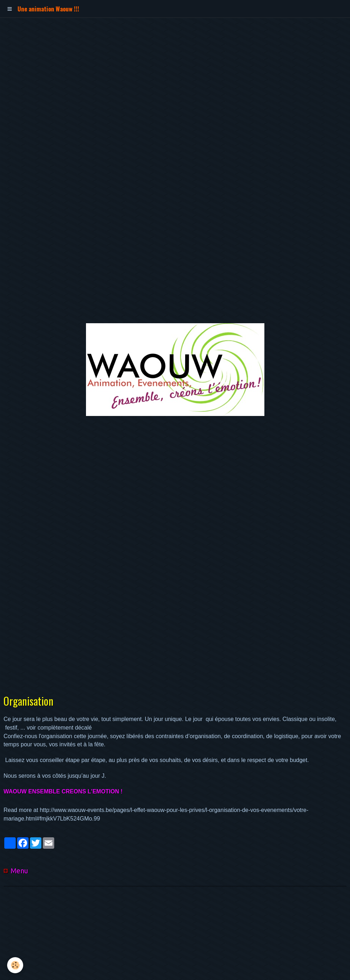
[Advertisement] (130, 34)
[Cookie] (15, 965)
